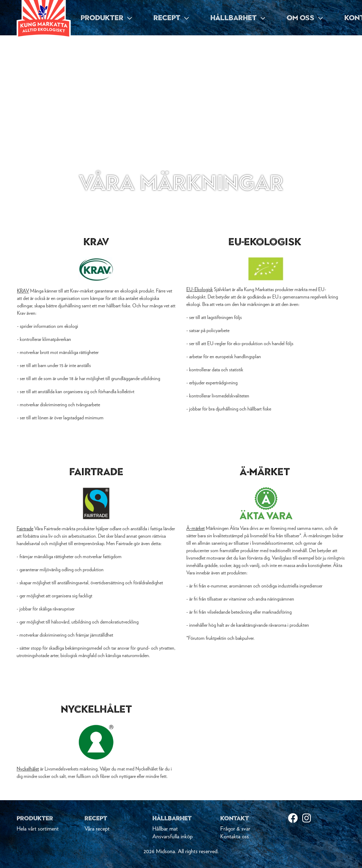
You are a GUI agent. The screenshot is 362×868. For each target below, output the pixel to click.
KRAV (23, 291)
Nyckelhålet (28, 769)
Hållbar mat (165, 829)
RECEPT (171, 18)
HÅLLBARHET (238, 18)
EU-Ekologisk (200, 290)
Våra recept (97, 829)
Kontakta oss (235, 837)
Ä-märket (195, 529)
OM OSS (305, 18)
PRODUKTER (106, 18)
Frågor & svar (235, 829)
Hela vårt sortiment (38, 829)
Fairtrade (25, 529)
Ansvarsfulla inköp (173, 837)
